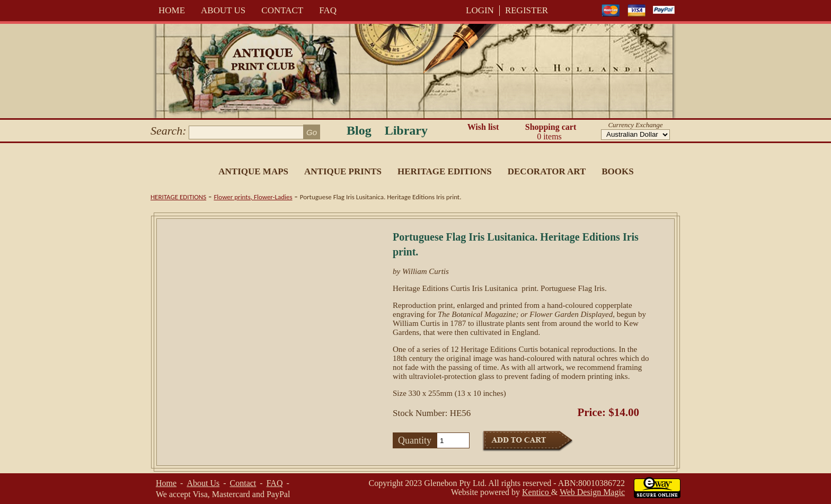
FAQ (328, 10)
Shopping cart (551, 132)
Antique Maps (253, 171)
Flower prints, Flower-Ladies (253, 197)
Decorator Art (547, 171)
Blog (359, 130)
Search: (169, 131)
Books (617, 171)
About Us (223, 10)
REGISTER (527, 10)
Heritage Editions (445, 171)
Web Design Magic (592, 492)
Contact (282, 10)
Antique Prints (343, 171)
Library (406, 130)
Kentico (537, 492)
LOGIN (480, 10)
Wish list (483, 127)
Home (172, 10)
